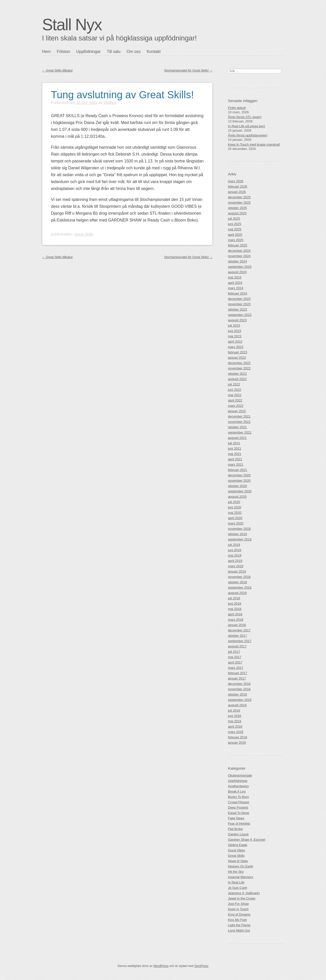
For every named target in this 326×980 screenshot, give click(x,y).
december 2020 (239, 475)
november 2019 (239, 529)
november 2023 (239, 304)
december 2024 (239, 251)
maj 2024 (235, 277)
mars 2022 (236, 406)
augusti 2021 (237, 438)
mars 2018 (236, 620)
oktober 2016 (237, 694)
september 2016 (240, 700)
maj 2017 (235, 657)
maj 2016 (235, 721)
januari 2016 (237, 743)
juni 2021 (235, 448)
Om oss (134, 52)
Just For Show (238, 904)
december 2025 (239, 197)
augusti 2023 (237, 320)
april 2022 (235, 400)
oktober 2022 (237, 374)
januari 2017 (237, 678)
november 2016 (239, 689)
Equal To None (239, 813)
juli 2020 (234, 502)
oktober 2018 (237, 582)
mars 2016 (236, 732)
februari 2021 (237, 470)
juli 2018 (234, 598)
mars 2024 (236, 288)
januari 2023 (237, 358)
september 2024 (240, 267)
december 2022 (239, 363)
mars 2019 (236, 566)
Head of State (238, 861)
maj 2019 (235, 555)
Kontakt (154, 52)
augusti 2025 (237, 213)
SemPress (201, 966)
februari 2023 (237, 352)
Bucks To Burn (238, 797)
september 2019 (240, 539)
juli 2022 (234, 384)
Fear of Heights (239, 824)
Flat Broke (235, 829)
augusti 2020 (237, 497)
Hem (46, 52)
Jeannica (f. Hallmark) (244, 893)
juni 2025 (235, 224)
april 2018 (235, 614)
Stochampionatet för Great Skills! (188, 71)
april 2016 (235, 727)
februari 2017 (237, 673)
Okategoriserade (240, 775)
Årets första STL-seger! (245, 117)
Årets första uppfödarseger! (248, 135)
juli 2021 (234, 443)
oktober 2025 (237, 208)
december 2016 (239, 684)
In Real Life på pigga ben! (247, 126)
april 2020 (235, 518)
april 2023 (235, 342)
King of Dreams (239, 914)
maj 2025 (235, 229)
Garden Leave (238, 834)
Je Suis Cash (237, 888)
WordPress (161, 966)
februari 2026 (237, 187)
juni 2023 (235, 331)
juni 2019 (235, 550)
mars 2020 (236, 523)
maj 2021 (235, 454)
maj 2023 (235, 336)
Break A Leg (237, 791)
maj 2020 (235, 513)
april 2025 (235, 235)
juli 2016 (234, 710)
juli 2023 (234, 326)
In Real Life (236, 882)
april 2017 (235, 662)
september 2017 (240, 641)
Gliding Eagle (238, 845)
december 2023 (239, 299)
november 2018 (239, 577)
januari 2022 (237, 411)
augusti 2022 (237, 379)
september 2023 (240, 315)
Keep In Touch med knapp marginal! (254, 144)
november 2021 (239, 422)
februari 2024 (237, 293)
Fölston (63, 52)
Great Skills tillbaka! (57, 71)
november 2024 (239, 256)
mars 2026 (236, 181)
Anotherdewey (238, 786)
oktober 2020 (237, 486)
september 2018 (240, 588)
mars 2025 (236, 240)
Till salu (114, 52)
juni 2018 (235, 604)
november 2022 (239, 368)
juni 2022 (235, 390)
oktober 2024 (237, 261)
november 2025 (239, 203)
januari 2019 (237, 571)
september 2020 (240, 491)
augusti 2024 (237, 272)
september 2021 (240, 432)
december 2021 (239, 416)
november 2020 (239, 481)
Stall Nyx (72, 25)
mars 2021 (236, 465)
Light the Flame (239, 925)
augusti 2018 (237, 593)
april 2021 (235, 459)
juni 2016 (235, 716)
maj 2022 (235, 395)
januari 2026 (237, 192)
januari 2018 (237, 625)
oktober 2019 (237, 534)
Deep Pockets (238, 808)
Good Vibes (236, 850)
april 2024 (235, 283)
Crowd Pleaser (239, 802)
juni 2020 (235, 507)
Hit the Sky (236, 872)
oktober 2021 (237, 427)
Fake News (236, 818)
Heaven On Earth (241, 866)
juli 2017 (234, 652)
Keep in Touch (238, 909)
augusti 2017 (237, 646)
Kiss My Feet (237, 920)
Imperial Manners (241, 877)
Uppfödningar (88, 52)
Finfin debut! (237, 108)
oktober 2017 (237, 636)
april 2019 (235, 561)
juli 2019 (234, 545)
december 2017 (239, 630)
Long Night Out (239, 930)
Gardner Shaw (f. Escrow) (247, 840)
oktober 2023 (237, 309)
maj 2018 (235, 609)
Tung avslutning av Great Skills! (122, 95)
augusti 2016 (237, 705)
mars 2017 (236, 668)
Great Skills (84, 234)
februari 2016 (237, 737)
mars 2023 (236, 347)
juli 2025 (234, 219)
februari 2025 (237, 245)
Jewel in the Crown (242, 898)
